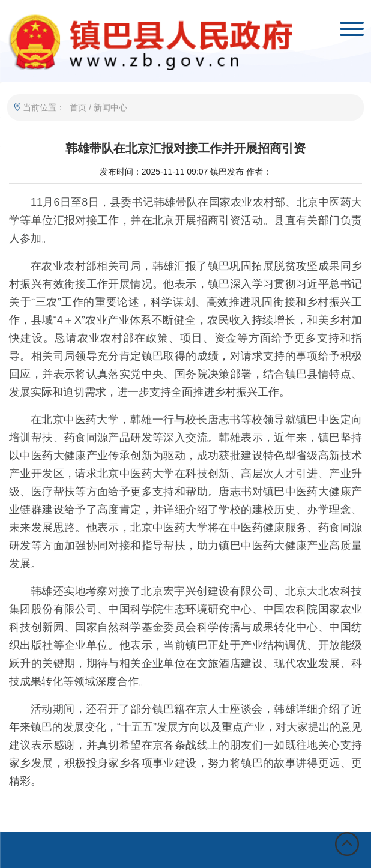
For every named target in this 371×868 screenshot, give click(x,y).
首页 (78, 107)
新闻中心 (110, 107)
